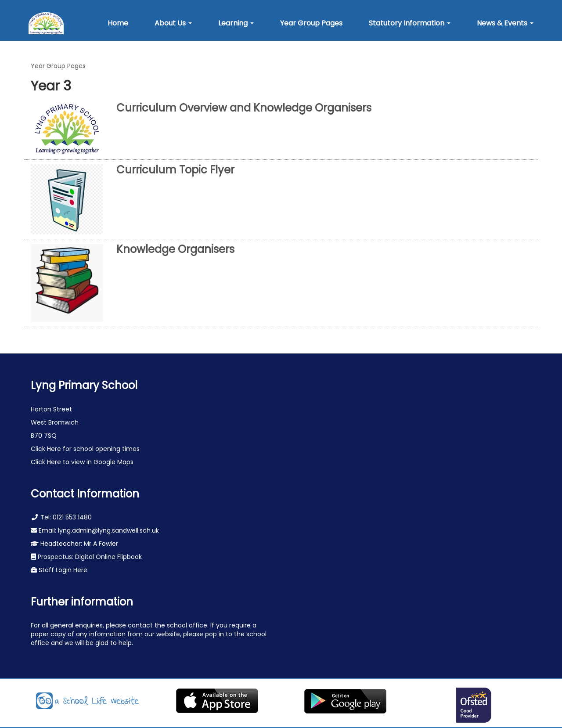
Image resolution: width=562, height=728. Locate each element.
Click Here (47, 449)
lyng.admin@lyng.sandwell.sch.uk (108, 530)
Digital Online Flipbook (108, 557)
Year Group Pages (58, 66)
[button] (173, 23)
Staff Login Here (62, 570)
